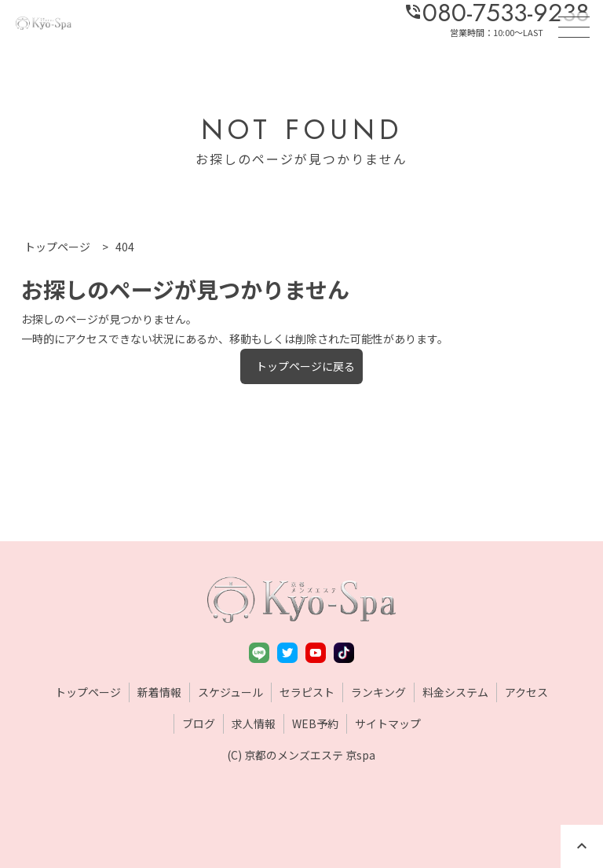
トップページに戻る (305, 366)
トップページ (88, 692)
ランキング (378, 692)
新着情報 (159, 692)
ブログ (199, 723)
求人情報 (254, 723)
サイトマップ (388, 723)
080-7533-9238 (497, 13)
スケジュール (230, 692)
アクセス (526, 692)
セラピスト (307, 692)
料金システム (455, 692)
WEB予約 (315, 723)
